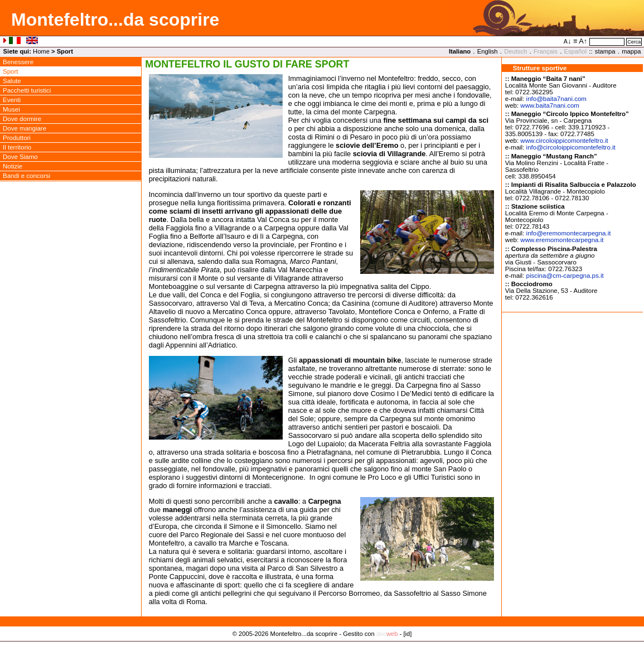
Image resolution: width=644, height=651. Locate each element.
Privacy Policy (322, 645)
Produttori (17, 138)
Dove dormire (22, 119)
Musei (11, 109)
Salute (12, 81)
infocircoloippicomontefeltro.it (571, 147)
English (488, 51)
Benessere (18, 62)
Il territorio (17, 147)
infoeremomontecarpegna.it (569, 233)
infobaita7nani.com (556, 99)
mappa (631, 51)
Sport (11, 71)
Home (41, 51)
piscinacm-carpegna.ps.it (565, 276)
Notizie (13, 166)
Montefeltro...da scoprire (115, 20)
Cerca (634, 42)
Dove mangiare (25, 128)
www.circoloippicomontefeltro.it (564, 141)
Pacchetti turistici (27, 90)
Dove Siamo (20, 157)
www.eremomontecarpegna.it (562, 240)
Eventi (12, 100)
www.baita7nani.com (550, 105)
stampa (605, 51)
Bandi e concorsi (26, 176)
